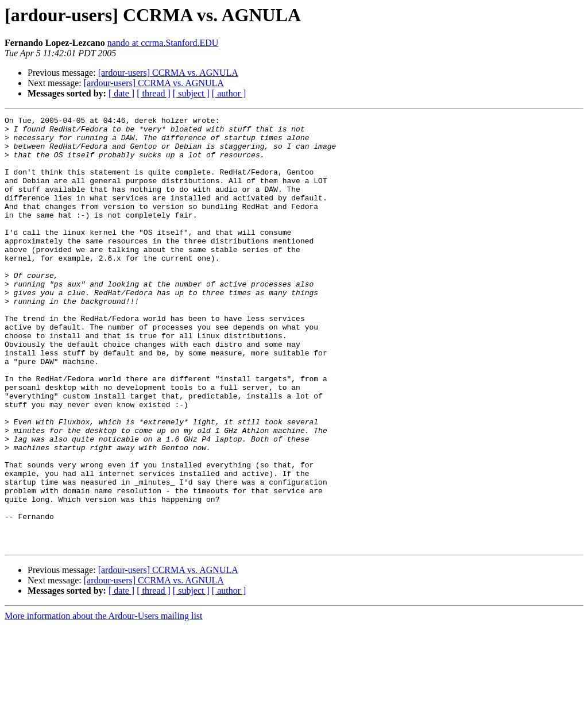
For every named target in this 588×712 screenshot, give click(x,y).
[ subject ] (191, 93)
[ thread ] (154, 93)
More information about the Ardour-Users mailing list (104, 702)
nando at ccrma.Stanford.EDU (163, 43)
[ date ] (121, 93)
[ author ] (229, 93)
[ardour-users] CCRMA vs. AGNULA (168, 73)
